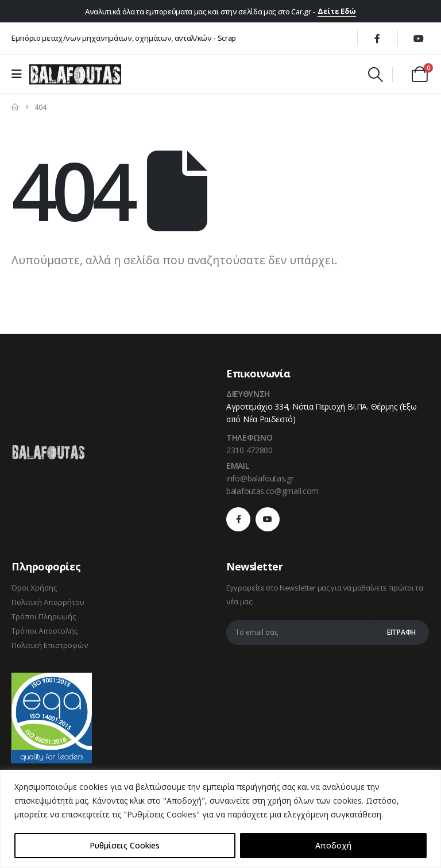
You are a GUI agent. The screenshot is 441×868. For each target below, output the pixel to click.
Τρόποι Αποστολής (45, 631)
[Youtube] (419, 38)
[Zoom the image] (48, 451)
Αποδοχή (333, 845)
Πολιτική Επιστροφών (50, 645)
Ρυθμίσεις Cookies (125, 845)
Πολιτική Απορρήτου (48, 602)
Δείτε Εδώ (337, 11)
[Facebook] (377, 38)
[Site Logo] (75, 74)
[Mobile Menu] (20, 74)
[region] (220, 819)
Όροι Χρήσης (34, 588)
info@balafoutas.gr (260, 478)
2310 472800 (249, 450)
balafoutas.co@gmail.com (272, 491)
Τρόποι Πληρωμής (44, 616)
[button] (375, 75)
